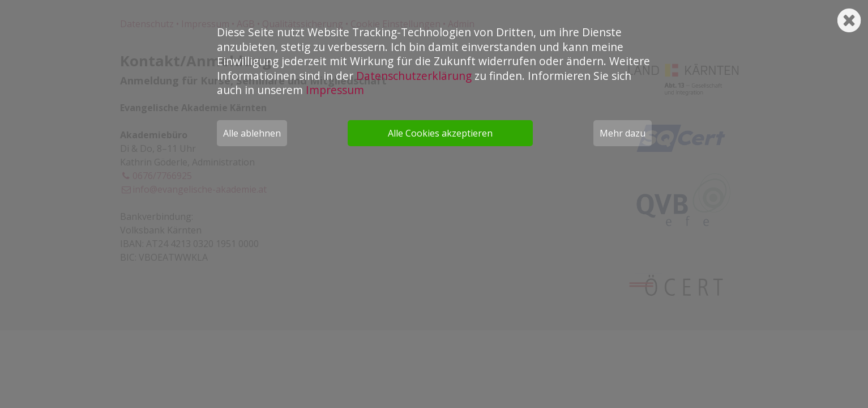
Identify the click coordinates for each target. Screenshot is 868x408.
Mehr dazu (623, 133)
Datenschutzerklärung (414, 76)
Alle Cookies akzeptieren (440, 133)
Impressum (335, 90)
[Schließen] (849, 17)
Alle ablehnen (252, 133)
